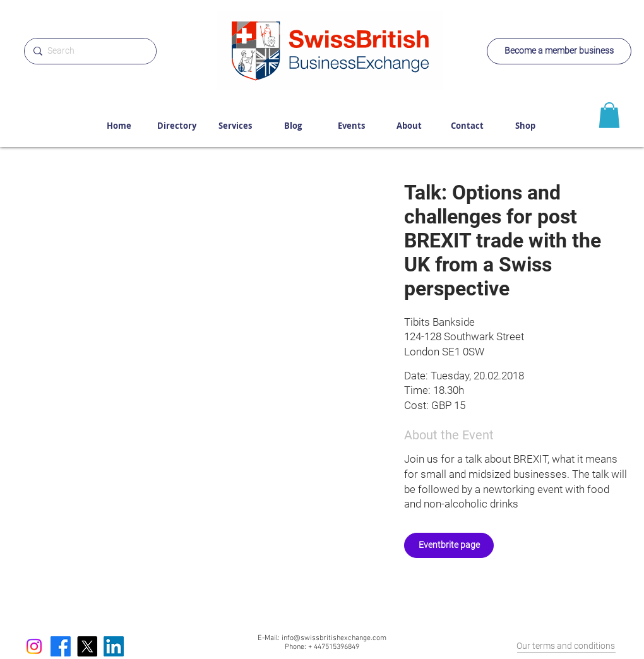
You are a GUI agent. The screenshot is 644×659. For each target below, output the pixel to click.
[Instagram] (34, 646)
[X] (87, 646)
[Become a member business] (559, 51)
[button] (193, 291)
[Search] (88, 51)
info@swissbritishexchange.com (334, 638)
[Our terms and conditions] (565, 646)
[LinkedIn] (114, 646)
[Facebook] (61, 646)
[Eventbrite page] (449, 545)
